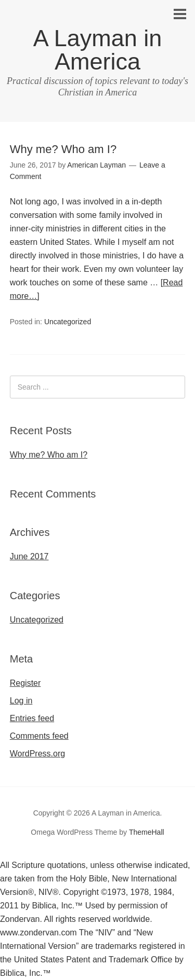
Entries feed (32, 718)
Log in (21, 701)
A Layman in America (98, 50)
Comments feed (39, 736)
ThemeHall (147, 832)
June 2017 (29, 556)
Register (25, 683)
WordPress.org (37, 754)
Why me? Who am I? (63, 149)
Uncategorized (68, 322)
